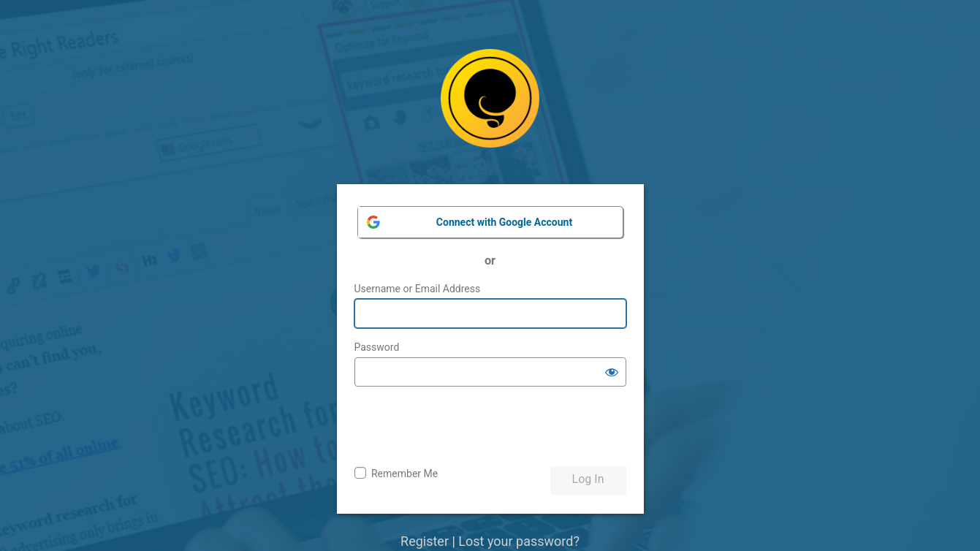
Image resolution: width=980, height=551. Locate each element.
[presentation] (466, 427)
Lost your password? (519, 541)
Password (377, 347)
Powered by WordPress (490, 109)
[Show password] (612, 372)
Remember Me (404, 474)
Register (425, 541)
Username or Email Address (418, 289)
